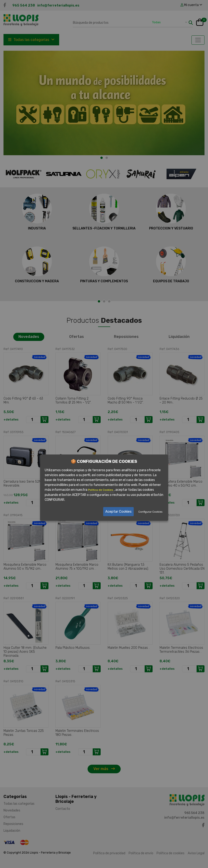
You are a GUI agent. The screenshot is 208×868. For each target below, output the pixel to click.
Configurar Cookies (150, 512)
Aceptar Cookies (118, 511)
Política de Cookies (101, 490)
